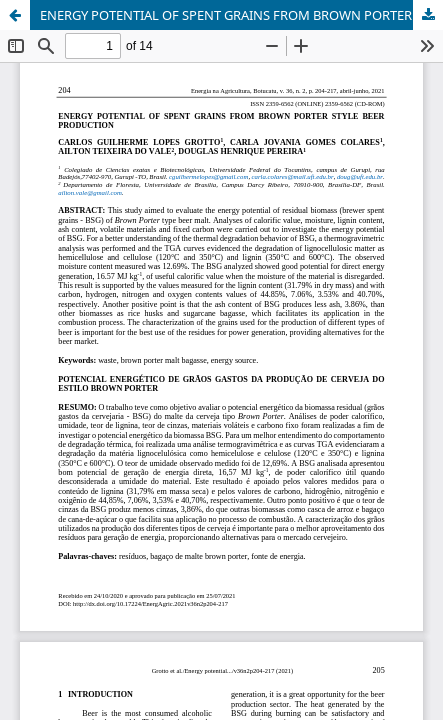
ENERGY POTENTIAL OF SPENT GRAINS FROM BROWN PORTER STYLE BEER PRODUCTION (241, 15)
